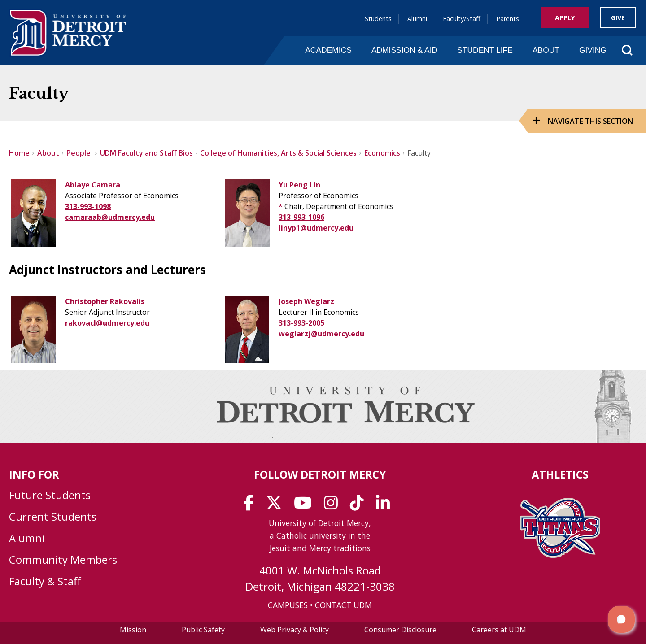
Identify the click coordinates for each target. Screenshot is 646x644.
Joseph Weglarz (306, 301)
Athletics (560, 474)
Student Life (485, 50)
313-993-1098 (88, 206)
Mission (133, 630)
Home (19, 153)
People (79, 153)
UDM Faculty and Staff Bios (146, 153)
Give (618, 18)
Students (378, 19)
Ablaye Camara (93, 185)
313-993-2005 (301, 323)
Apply (565, 18)
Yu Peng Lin (299, 185)
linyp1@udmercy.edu (316, 228)
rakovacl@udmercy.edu (107, 323)
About (546, 50)
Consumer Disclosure (400, 630)
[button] (621, 619)
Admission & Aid (404, 50)
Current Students (53, 516)
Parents (508, 19)
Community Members (63, 559)
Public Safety (203, 630)
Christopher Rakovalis (105, 301)
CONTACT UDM (343, 605)
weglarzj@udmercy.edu (321, 334)
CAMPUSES (288, 605)
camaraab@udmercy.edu (110, 217)
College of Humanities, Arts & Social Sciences (278, 153)
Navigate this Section (590, 121)
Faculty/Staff (462, 19)
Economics (382, 153)
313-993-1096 (301, 217)
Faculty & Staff (45, 581)
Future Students (50, 495)
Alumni (417, 19)
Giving (593, 50)
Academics (328, 50)
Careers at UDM (499, 630)
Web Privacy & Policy (295, 630)
